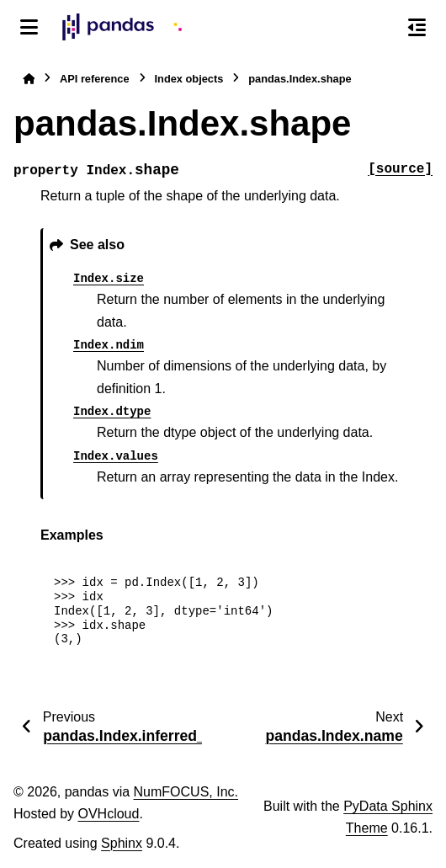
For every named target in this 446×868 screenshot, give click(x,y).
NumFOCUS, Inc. (186, 792)
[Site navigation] (29, 27)
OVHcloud (108, 814)
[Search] (381, 28)
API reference (95, 79)
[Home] (29, 79)
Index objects (189, 79)
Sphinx (122, 843)
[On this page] (417, 27)
